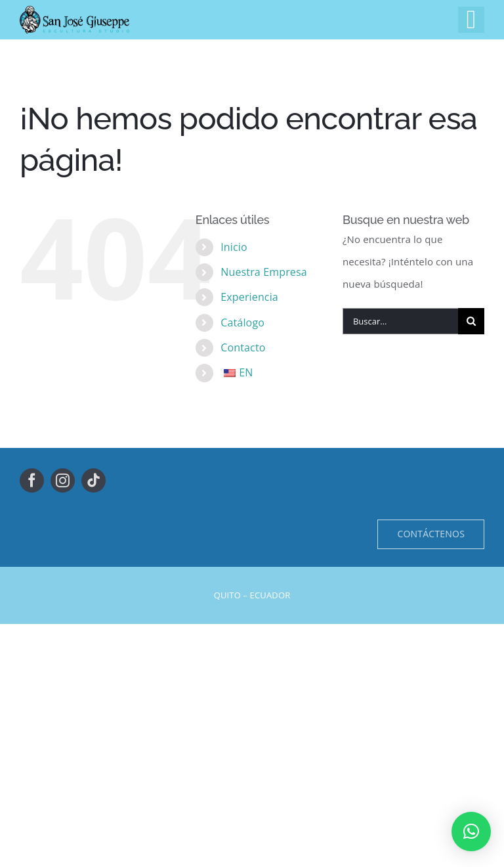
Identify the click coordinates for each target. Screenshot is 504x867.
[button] (471, 832)
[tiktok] (94, 480)
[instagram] (63, 480)
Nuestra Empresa (264, 272)
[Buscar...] (400, 321)
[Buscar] (471, 321)
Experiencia (249, 297)
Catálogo (242, 322)
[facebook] (32, 480)
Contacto (243, 347)
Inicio (234, 247)
